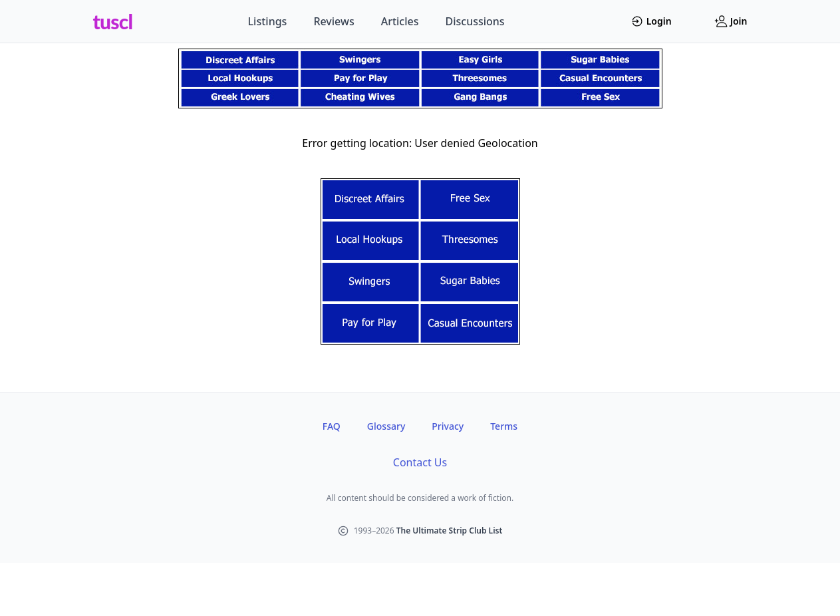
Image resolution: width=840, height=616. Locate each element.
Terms (504, 426)
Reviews (334, 21)
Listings (268, 21)
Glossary (386, 426)
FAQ (332, 426)
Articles (400, 21)
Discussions (475, 21)
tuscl (113, 21)
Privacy (448, 426)
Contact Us (420, 462)
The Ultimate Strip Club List (450, 531)
